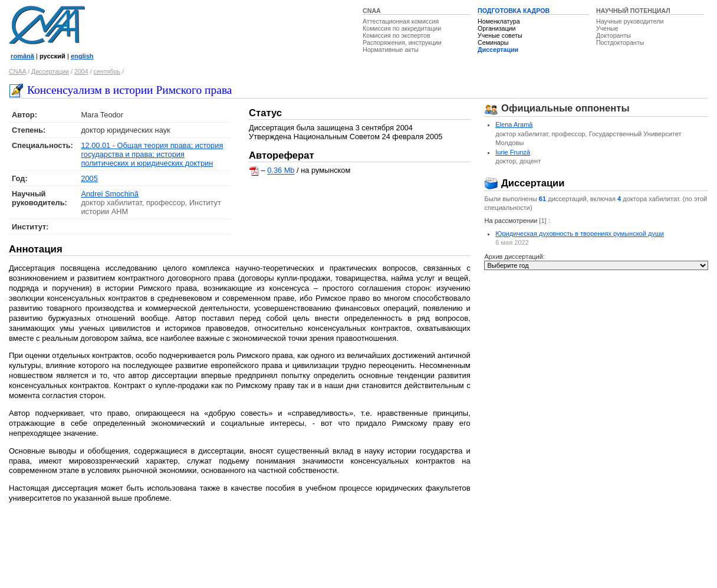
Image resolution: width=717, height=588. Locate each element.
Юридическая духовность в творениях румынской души (580, 234)
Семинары (493, 42)
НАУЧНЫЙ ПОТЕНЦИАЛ (633, 11)
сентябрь (107, 71)
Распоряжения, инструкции (402, 42)
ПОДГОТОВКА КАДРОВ (514, 11)
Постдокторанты (620, 42)
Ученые (607, 28)
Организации (496, 28)
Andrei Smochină (109, 194)
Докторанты (614, 35)
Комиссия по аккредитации (402, 28)
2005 (89, 178)
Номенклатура (499, 21)
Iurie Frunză (513, 152)
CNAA (372, 11)
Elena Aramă (514, 124)
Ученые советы (500, 35)
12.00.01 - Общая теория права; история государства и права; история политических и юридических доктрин (152, 154)
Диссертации (498, 50)
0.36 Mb (281, 171)
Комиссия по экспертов (397, 35)
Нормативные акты (391, 50)
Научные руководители (630, 21)
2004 (81, 71)
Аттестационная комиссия (401, 21)
